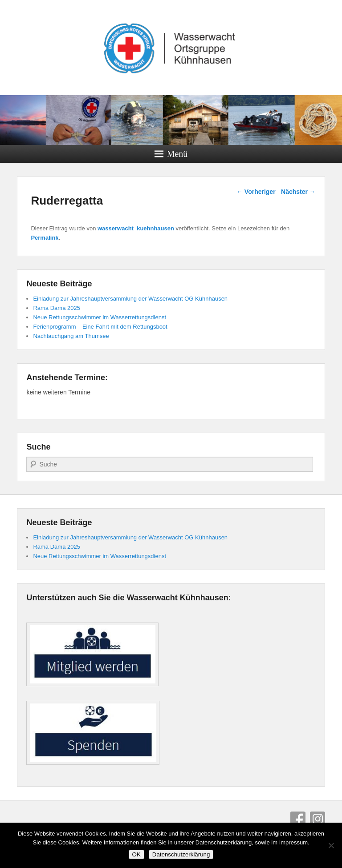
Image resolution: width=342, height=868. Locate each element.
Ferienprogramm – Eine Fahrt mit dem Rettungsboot (100, 327)
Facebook (298, 819)
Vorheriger (256, 192)
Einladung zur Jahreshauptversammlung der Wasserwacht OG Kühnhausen (130, 299)
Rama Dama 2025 (57, 308)
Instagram (318, 819)
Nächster (298, 192)
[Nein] (331, 845)
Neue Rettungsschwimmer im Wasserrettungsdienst (100, 317)
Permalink (45, 238)
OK (136, 854)
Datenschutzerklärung (181, 854)
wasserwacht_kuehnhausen (136, 228)
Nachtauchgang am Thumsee (71, 336)
